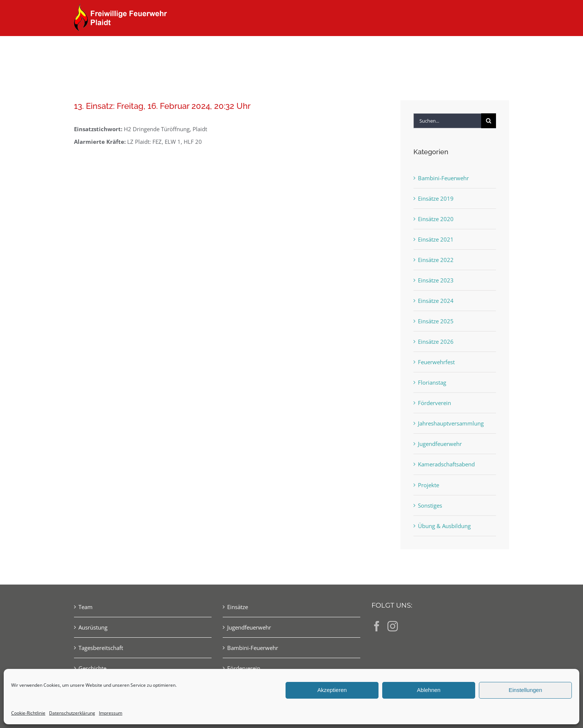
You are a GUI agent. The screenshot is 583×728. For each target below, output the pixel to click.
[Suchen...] (447, 121)
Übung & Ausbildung (444, 526)
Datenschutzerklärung (72, 713)
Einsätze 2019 (436, 198)
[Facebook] (377, 626)
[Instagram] (393, 626)
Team (86, 607)
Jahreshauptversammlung (451, 423)
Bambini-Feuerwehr (443, 178)
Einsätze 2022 (436, 260)
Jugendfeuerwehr (440, 444)
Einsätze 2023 (436, 280)
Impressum (111, 713)
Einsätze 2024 (436, 301)
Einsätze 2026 (436, 342)
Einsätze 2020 (436, 219)
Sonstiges (430, 505)
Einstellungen (525, 690)
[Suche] (489, 121)
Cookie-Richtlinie (28, 713)
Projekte (429, 485)
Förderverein (434, 403)
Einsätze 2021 (436, 239)
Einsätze (238, 607)
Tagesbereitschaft (101, 648)
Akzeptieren (332, 690)
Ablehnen (429, 690)
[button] (497, 49)
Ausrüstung (93, 627)
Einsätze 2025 (436, 321)
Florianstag (432, 382)
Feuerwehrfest (436, 362)
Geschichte (92, 668)
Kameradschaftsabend (446, 464)
